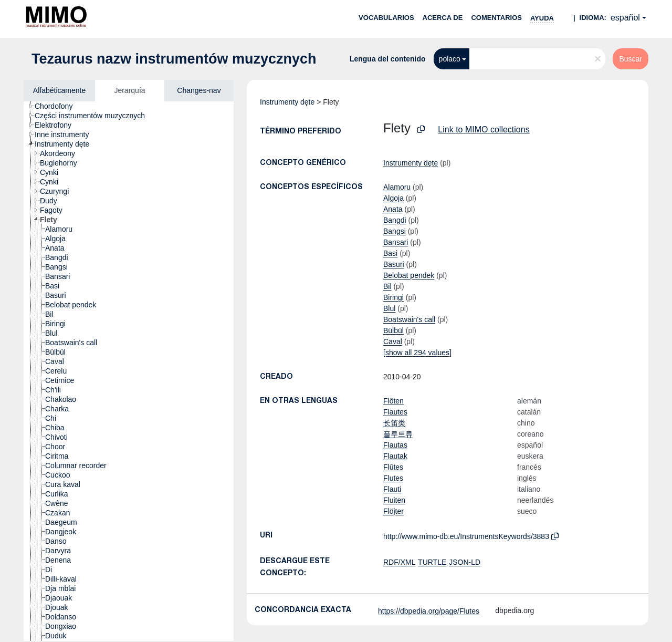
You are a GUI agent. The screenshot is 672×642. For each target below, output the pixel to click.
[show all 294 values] (417, 353)
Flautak (395, 456)
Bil (387, 286)
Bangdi (395, 220)
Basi (390, 253)
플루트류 (398, 434)
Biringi (393, 297)
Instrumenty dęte (287, 102)
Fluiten (394, 500)
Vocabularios (386, 18)
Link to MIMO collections (484, 130)
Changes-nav (199, 90)
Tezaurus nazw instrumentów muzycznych (174, 59)
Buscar (631, 59)
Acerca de (443, 18)
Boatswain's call (409, 319)
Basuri (394, 264)
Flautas (395, 445)
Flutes (393, 478)
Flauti (392, 489)
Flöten (393, 401)
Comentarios (496, 18)
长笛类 (394, 423)
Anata (393, 209)
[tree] (129, 371)
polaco (450, 59)
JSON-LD (465, 562)
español (625, 18)
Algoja (393, 198)
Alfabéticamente (59, 90)
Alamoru (397, 187)
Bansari (396, 242)
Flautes (395, 412)
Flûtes (393, 467)
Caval (393, 341)
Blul (389, 308)
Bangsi (395, 231)
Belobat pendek (409, 275)
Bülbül (393, 330)
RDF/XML (399, 562)
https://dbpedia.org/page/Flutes (429, 611)
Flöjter (393, 511)
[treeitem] (58, 106)
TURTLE (432, 562)
